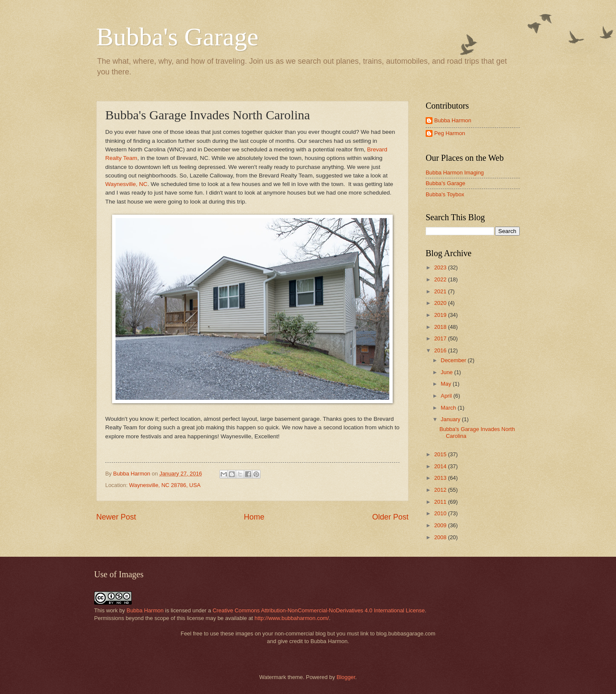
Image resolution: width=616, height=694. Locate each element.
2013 (441, 478)
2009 (441, 525)
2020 (441, 303)
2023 (441, 267)
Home (254, 517)
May (447, 384)
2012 (441, 490)
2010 (441, 513)
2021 (441, 291)
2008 (441, 537)
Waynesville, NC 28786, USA (165, 485)
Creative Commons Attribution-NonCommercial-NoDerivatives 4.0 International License (319, 610)
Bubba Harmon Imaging (455, 173)
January (451, 419)
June (447, 372)
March (449, 408)
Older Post (390, 517)
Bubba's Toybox (445, 194)
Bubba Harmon (453, 120)
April (447, 396)
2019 (441, 315)
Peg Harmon (450, 133)
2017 (441, 338)
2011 (441, 502)
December (454, 360)
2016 (441, 350)
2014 (441, 466)
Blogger (346, 677)
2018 (441, 327)
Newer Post (116, 517)
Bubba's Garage (177, 37)
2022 (441, 279)
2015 (441, 454)
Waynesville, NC (126, 184)
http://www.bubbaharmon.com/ (292, 618)
